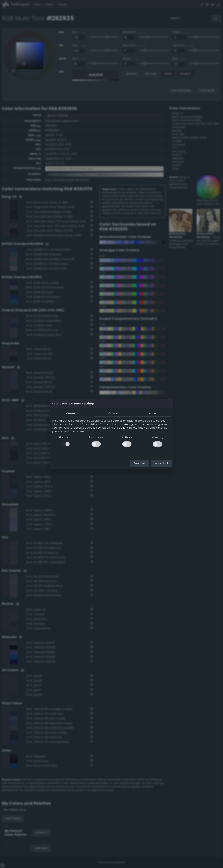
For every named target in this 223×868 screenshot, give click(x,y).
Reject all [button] (139, 463)
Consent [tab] (72, 413)
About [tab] (153, 413)
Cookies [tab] (113, 413)
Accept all (161, 463)
